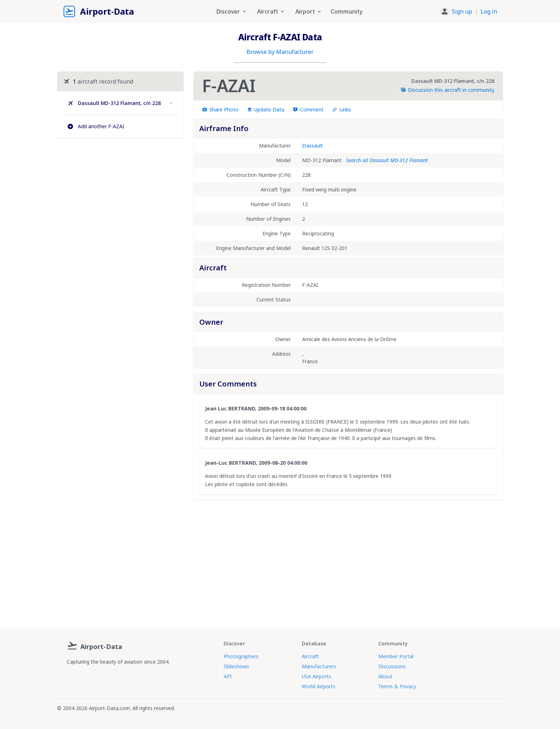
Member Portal (396, 656)
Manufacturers (319, 666)
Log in (489, 11)
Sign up (462, 11)
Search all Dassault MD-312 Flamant (387, 160)
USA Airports (316, 676)
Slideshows (236, 666)
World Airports (319, 686)
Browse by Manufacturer (280, 52)
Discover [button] (232, 11)
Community (347, 11)
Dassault (312, 146)
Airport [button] (309, 11)
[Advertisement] (120, 205)
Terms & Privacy (397, 686)
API (228, 676)
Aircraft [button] (271, 11)
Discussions (392, 666)
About (385, 676)
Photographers (241, 656)
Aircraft (310, 656)
